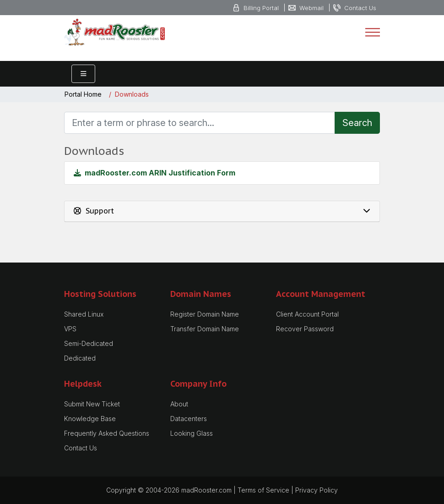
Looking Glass (192, 433)
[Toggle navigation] (373, 32)
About (179, 404)
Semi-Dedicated (89, 343)
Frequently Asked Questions (107, 433)
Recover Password (305, 329)
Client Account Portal (307, 314)
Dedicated (80, 358)
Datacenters (189, 419)
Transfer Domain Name (205, 329)
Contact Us (81, 448)
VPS (70, 329)
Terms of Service (263, 490)
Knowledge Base (90, 419)
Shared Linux (84, 314)
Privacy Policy (317, 490)
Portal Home (83, 94)
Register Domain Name (205, 314)
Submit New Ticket (92, 404)
